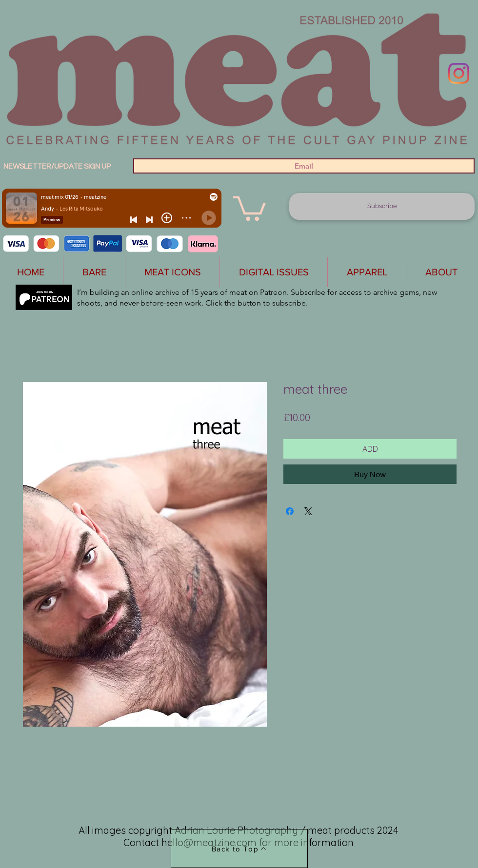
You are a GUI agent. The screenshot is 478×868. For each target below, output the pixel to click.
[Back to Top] (239, 849)
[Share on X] (308, 511)
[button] (249, 207)
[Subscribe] (382, 206)
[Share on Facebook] (290, 511)
